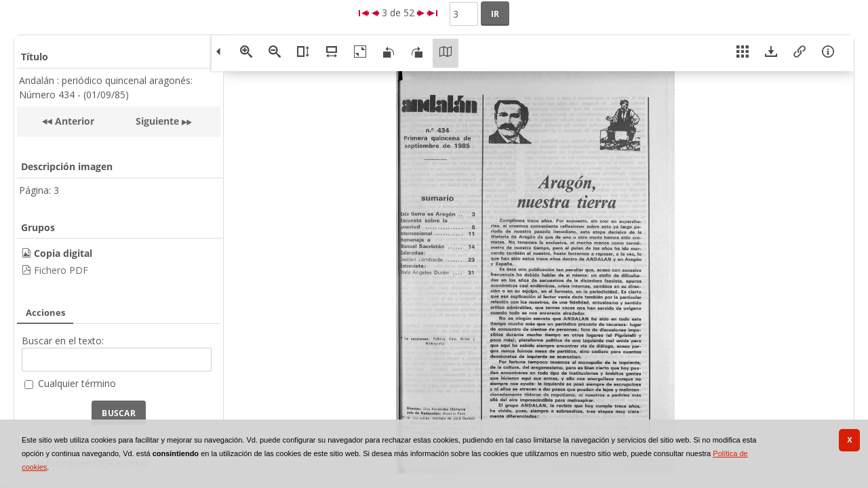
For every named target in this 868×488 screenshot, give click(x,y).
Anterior (73, 121)
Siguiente (157, 121)
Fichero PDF (61, 270)
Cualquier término (77, 383)
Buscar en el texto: (63, 341)
